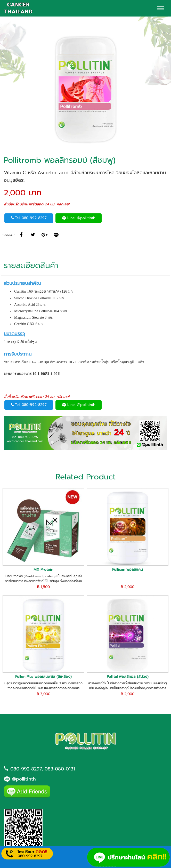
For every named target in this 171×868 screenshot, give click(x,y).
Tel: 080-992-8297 (29, 218)
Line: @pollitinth (79, 218)
